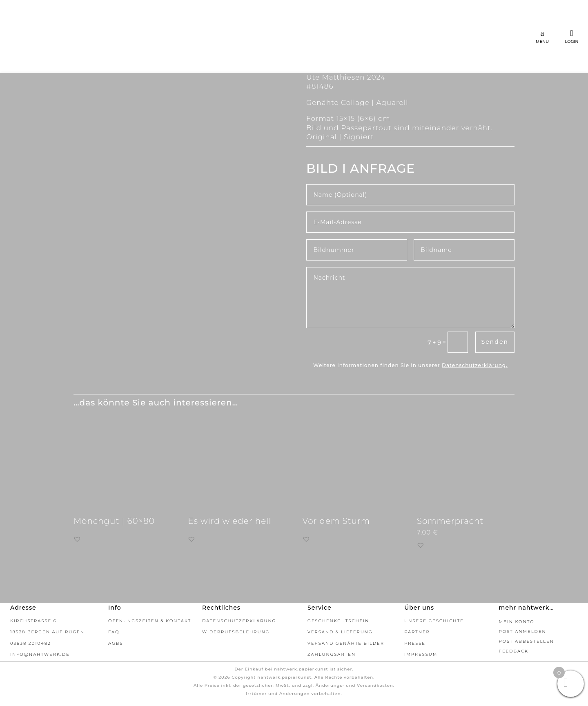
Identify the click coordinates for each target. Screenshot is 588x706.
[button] (77, 539)
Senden (495, 342)
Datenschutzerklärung (474, 365)
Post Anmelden (523, 631)
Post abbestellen (527, 641)
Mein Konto (517, 622)
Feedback (514, 651)
